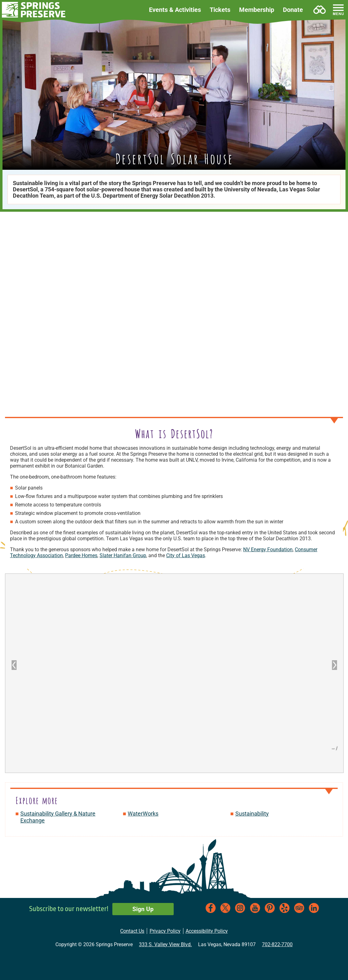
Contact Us (132, 931)
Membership (257, 10)
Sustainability (252, 814)
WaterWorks (143, 814)
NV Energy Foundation (268, 550)
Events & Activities (175, 10)
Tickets (220, 10)
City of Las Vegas (186, 555)
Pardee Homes (81, 555)
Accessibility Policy (207, 931)
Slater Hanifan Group (123, 555)
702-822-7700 (277, 944)
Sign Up (143, 909)
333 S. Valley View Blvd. (165, 944)
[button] (34, 10)
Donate (293, 10)
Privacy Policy (165, 931)
